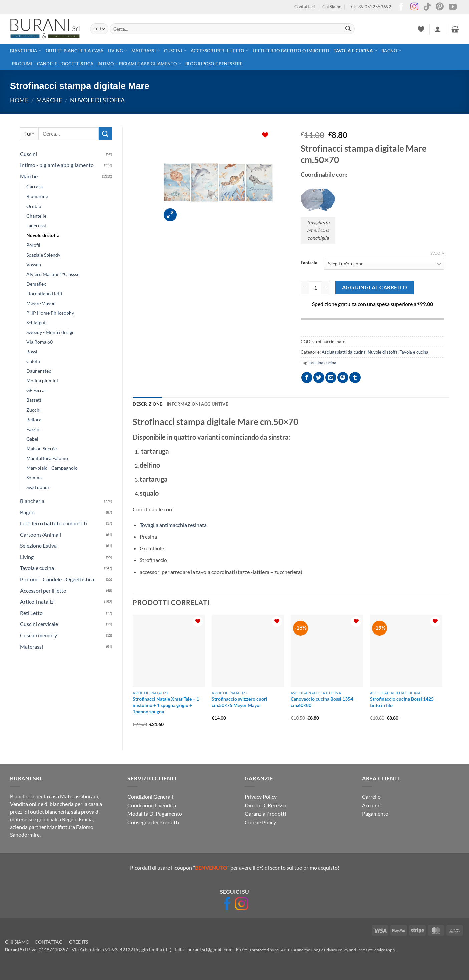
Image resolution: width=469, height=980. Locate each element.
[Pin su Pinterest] (343, 377)
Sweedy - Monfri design (51, 332)
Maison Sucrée (42, 448)
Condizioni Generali (150, 796)
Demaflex (36, 284)
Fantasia (309, 263)
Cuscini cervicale (39, 624)
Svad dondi (38, 487)
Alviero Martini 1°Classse (53, 274)
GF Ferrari (37, 390)
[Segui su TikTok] (427, 7)
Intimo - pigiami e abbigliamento (57, 165)
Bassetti (35, 400)
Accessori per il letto (220, 51)
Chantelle (36, 216)
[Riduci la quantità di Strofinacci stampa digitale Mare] (305, 288)
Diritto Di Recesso (266, 805)
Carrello (371, 796)
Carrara (35, 187)
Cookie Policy (260, 822)
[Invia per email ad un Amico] (331, 377)
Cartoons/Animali (41, 535)
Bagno (391, 51)
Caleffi (33, 361)
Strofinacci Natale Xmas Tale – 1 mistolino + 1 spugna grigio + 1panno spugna (166, 705)
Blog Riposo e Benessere (214, 64)
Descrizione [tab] (147, 404)
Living (118, 51)
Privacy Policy (261, 796)
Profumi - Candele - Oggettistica (57, 579)
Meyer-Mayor (41, 303)
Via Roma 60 (40, 342)
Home (19, 100)
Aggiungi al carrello (375, 287)
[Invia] (348, 29)
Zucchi (34, 410)
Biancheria (26, 51)
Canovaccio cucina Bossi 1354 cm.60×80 (322, 702)
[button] (438, 29)
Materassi (146, 51)
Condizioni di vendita (152, 805)
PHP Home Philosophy (50, 313)
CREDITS (79, 942)
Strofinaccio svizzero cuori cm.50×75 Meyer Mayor (240, 702)
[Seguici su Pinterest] (440, 7)
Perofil (33, 245)
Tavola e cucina (356, 51)
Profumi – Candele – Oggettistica (53, 64)
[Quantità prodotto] (315, 288)
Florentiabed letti (44, 293)
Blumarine (37, 196)
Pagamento (375, 813)
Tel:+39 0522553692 (370, 7)
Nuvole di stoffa (97, 100)
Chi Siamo (332, 7)
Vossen (34, 264)
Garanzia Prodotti (265, 813)
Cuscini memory (39, 635)
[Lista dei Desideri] (421, 29)
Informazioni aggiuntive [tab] (197, 404)
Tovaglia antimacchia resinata (173, 525)
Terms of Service (371, 950)
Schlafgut (36, 322)
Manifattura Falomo (47, 458)
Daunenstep (39, 371)
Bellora (34, 419)
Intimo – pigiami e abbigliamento (139, 64)
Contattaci (305, 7)
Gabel (32, 439)
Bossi (32, 351)
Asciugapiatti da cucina (344, 352)
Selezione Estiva (38, 546)
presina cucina (323, 363)
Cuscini (175, 51)
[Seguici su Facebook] (401, 7)
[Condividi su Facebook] (307, 377)
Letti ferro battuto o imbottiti (291, 51)
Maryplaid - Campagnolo (52, 468)
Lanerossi (36, 226)
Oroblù (34, 206)
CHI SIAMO (17, 942)
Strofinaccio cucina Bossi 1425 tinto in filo (402, 702)
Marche (49, 100)
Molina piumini (42, 380)
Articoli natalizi (37, 602)
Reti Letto (31, 613)
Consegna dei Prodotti (153, 822)
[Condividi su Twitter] (319, 377)
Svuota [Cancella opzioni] (437, 253)
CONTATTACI (49, 942)
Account (372, 805)
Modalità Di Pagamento (155, 813)
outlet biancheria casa (75, 51)
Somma (34, 477)
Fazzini (34, 429)
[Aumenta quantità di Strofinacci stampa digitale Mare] (326, 288)
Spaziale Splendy (43, 255)
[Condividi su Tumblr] (355, 377)
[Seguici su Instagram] (414, 7)
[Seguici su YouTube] (453, 7)
